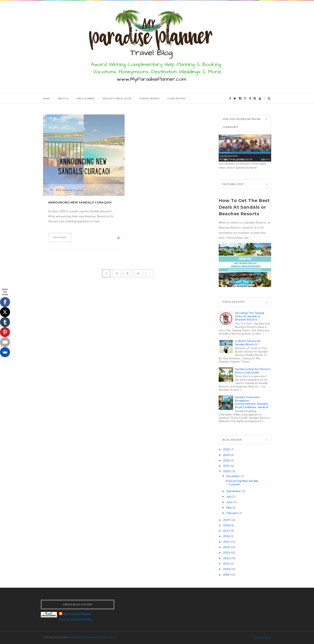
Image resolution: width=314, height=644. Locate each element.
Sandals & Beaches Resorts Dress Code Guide (253, 371)
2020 (227, 471)
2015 (227, 542)
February (233, 513)
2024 (227, 449)
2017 (227, 531)
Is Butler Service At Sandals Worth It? (248, 343)
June (230, 502)
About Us (63, 99)
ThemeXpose (262, 638)
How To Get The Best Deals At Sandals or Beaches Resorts (244, 207)
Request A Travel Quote (117, 99)
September (234, 491)
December (234, 476)
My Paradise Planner (77, 614)
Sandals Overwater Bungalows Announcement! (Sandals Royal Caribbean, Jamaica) (252, 402)
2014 (227, 547)
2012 (227, 558)
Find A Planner (86, 99)
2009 (227, 575)
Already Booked (149, 99)
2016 (227, 536)
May (229, 507)
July (229, 496)
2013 (227, 553)
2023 (227, 455)
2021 (227, 466)
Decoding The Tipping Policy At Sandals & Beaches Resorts (250, 316)
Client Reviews (176, 99)
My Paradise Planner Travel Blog (92, 637)
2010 (227, 569)
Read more (60, 237)
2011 (227, 564)
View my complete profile (76, 619)
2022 (227, 460)
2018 (227, 525)
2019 (227, 520)
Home (46, 99)
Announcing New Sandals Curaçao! (80, 202)
